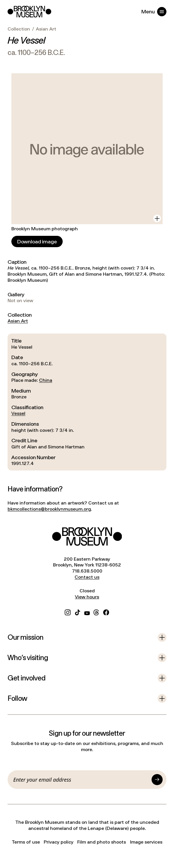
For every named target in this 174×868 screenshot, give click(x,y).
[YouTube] (87, 612)
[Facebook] (106, 612)
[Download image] (37, 241)
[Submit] (157, 780)
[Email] (81, 780)
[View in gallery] (157, 218)
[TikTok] (78, 612)
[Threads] (96, 612)
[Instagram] (68, 612)
